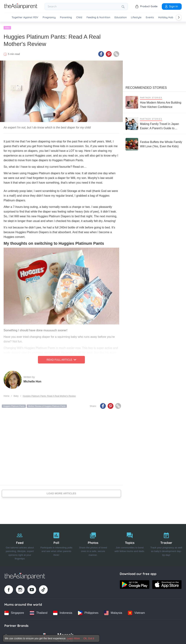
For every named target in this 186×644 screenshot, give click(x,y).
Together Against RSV (25, 17)
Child (79, 17)
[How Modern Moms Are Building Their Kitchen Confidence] (154, 101)
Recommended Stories (146, 87)
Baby (7, 27)
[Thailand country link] (39, 612)
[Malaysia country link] (113, 612)
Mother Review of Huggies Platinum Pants (47, 405)
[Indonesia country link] (63, 612)
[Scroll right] (179, 17)
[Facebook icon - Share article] (101, 53)
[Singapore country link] (14, 612)
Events (150, 17)
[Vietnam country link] (136, 612)
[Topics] (130, 544)
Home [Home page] (7, 395)
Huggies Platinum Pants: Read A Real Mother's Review (49, 395)
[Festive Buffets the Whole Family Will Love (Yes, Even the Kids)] (154, 143)
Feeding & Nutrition (98, 17)
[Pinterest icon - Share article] (109, 53)
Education (121, 17)
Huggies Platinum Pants (14, 405)
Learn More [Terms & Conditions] (73, 638)
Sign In (171, 6)
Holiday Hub (166, 17)
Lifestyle (136, 17)
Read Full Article (61, 359)
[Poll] (56, 544)
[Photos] (93, 544)
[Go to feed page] (21, 8)
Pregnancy (49, 17)
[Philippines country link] (88, 612)
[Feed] (20, 544)
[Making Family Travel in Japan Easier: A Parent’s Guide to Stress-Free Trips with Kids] (154, 122)
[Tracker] (166, 544)
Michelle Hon (32, 380)
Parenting (66, 17)
